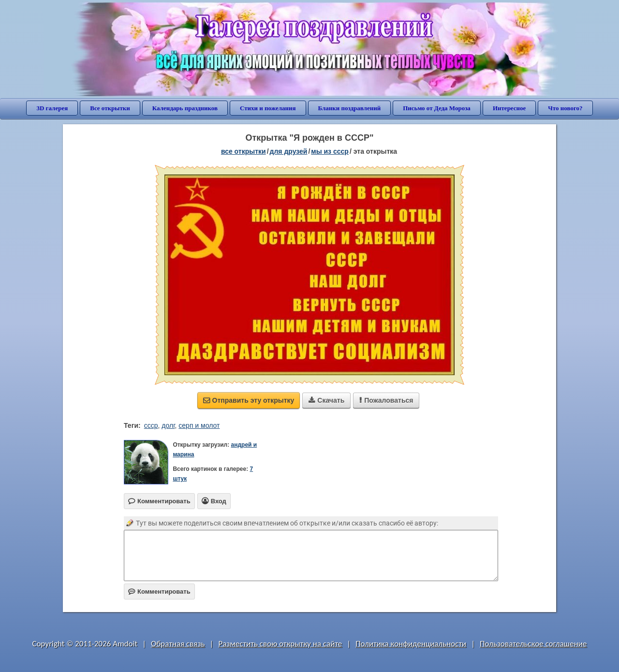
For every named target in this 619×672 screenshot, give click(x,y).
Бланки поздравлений (350, 108)
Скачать (326, 400)
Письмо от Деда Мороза (437, 108)
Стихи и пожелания (268, 108)
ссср (151, 425)
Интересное (509, 108)
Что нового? (565, 108)
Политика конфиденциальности (411, 644)
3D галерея (52, 108)
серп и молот (199, 425)
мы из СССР (330, 151)
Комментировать (159, 592)
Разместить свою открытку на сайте (280, 644)
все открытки (243, 151)
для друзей (289, 151)
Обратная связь (178, 644)
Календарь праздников (185, 108)
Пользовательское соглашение (533, 644)
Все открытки (110, 108)
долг (168, 425)
